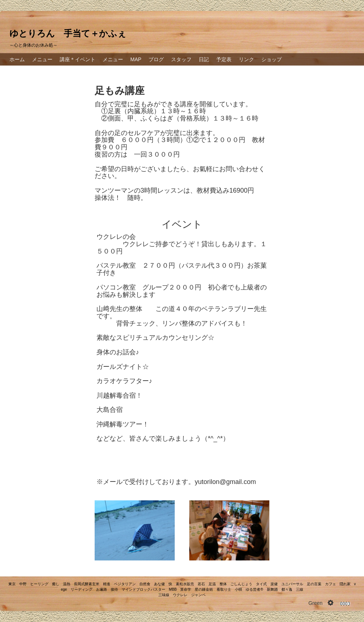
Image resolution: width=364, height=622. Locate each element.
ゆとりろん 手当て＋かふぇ (68, 33)
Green (315, 603)
